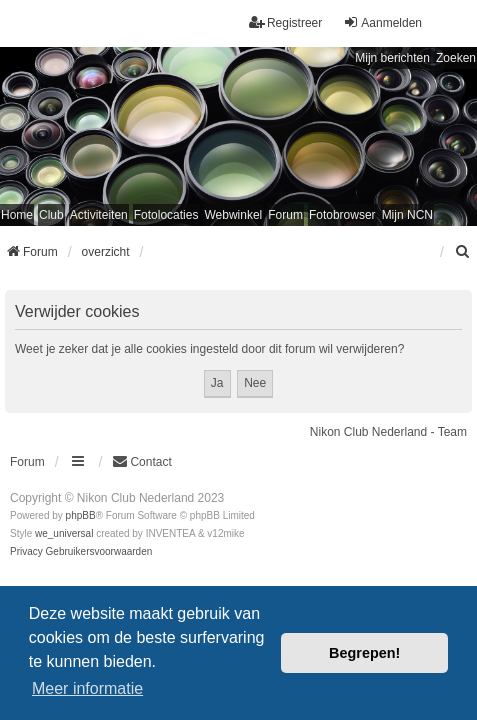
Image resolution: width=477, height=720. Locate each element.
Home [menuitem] (17, 215)
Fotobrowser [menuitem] (342, 215)
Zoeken (456, 58)
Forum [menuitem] (285, 215)
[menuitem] (463, 252)
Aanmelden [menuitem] (382, 22)
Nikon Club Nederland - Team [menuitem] (388, 432)
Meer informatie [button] (87, 688)
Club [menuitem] (51, 215)
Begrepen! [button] (364, 653)
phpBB (81, 515)
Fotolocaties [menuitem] (166, 215)
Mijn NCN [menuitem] (407, 215)
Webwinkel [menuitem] (233, 215)
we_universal (64, 533)
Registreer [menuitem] (285, 22)
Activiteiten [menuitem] (99, 215)
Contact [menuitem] (141, 461)
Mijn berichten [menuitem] (392, 58)
